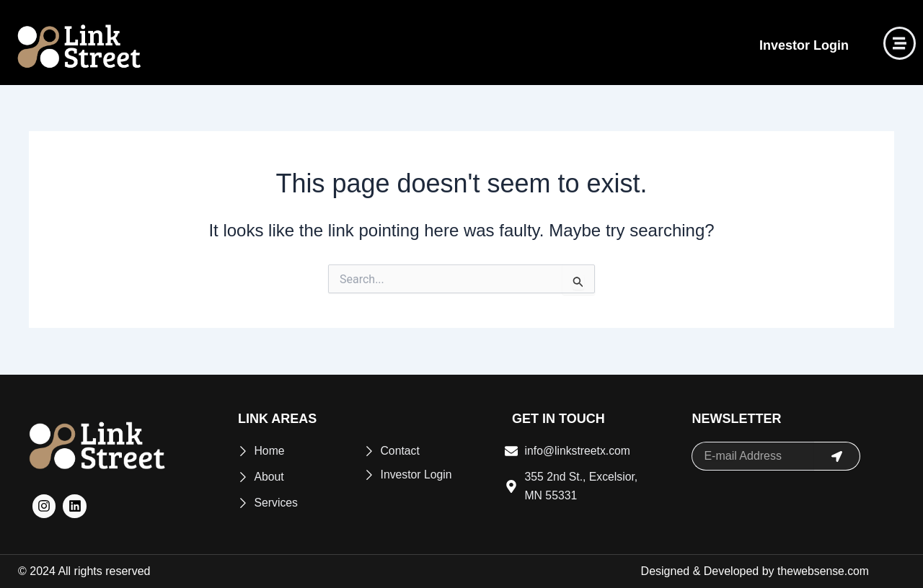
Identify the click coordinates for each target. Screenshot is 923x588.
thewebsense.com (822, 571)
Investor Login (804, 45)
